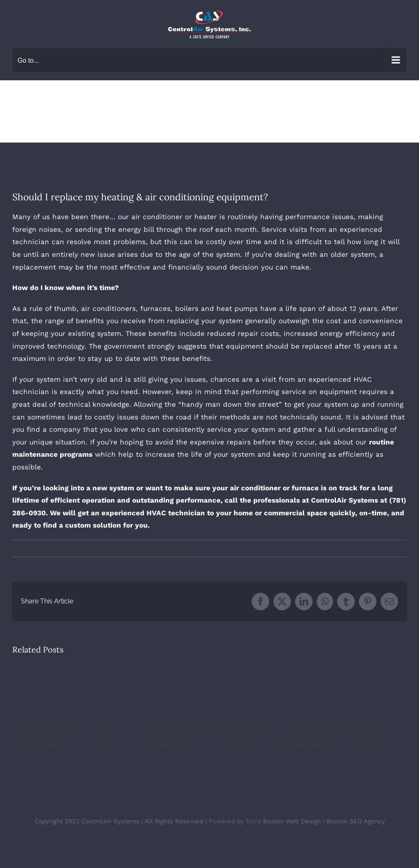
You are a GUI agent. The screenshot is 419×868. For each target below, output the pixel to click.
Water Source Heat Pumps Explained (337, 735)
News (131, 548)
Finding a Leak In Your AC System (63, 735)
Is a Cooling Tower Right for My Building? (208, 735)
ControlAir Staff (45, 548)
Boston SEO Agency (356, 821)
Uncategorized (164, 548)
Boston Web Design (292, 821)
